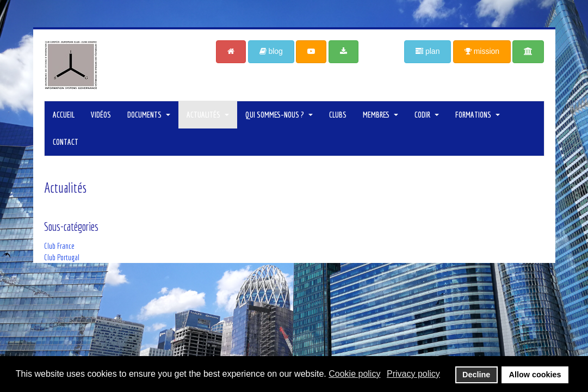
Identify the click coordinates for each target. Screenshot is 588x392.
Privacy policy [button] (413, 374)
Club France (59, 246)
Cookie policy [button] (354, 374)
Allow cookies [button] (535, 375)
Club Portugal (62, 257)
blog (271, 51)
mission (482, 51)
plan (428, 51)
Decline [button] (476, 375)
